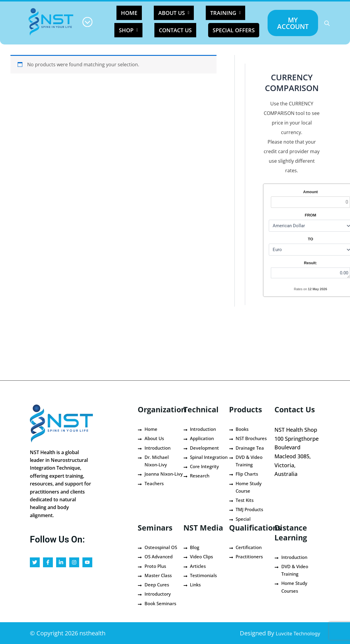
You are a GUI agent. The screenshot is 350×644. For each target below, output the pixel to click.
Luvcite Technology (292, 633)
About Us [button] (165, 13)
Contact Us (163, 27)
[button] (165, 13)
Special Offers (214, 28)
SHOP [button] (240, 13)
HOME (132, 13)
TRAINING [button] (205, 13)
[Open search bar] (327, 23)
